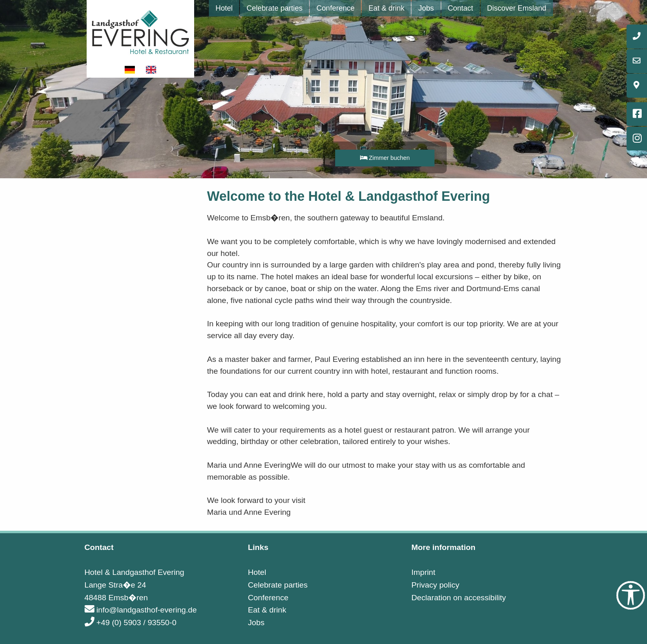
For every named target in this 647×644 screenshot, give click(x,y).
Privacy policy (435, 585)
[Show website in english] (151, 70)
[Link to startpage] (141, 31)
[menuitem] (224, 8)
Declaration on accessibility (458, 598)
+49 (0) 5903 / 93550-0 (131, 623)
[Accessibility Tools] (631, 595)
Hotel (224, 8)
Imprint (423, 572)
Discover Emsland (517, 8)
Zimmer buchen (385, 158)
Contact (461, 8)
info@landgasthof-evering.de (141, 610)
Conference (335, 8)
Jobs (426, 8)
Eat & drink (386, 8)
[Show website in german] (131, 70)
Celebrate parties (274, 8)
